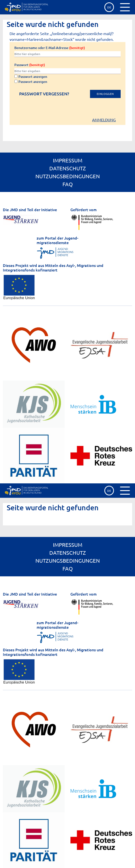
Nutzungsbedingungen (68, 176)
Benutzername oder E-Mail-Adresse (50, 48)
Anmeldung (104, 120)
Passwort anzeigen (31, 77)
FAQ (68, 184)
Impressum (68, 160)
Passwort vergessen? (44, 94)
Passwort (30, 65)
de (109, 7)
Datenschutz (68, 168)
